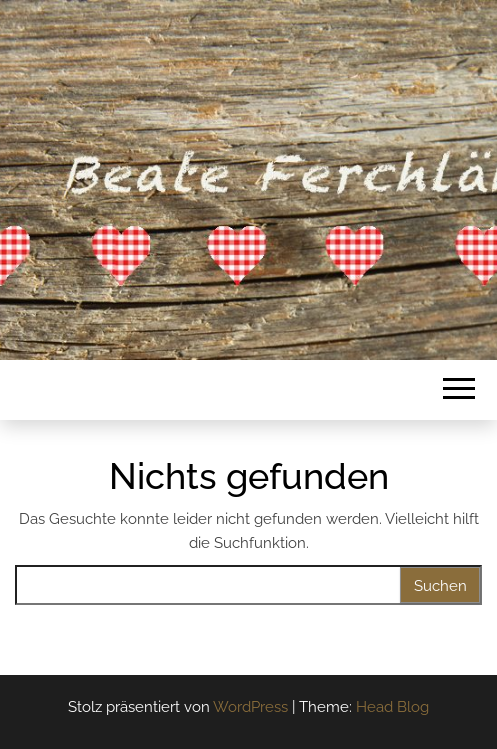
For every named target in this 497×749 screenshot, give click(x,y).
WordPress (250, 707)
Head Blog (392, 707)
